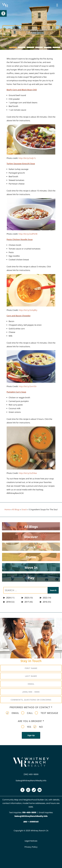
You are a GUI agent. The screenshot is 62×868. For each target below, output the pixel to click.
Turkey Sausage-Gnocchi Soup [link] (21, 164)
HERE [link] (31, 807)
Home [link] (7, 510)
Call (27, 713)
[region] (31, 25)
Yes (26, 727)
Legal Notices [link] (31, 841)
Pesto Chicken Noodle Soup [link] (20, 240)
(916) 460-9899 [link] (31, 774)
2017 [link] (27, 602)
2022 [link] (45, 598)
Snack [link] (24, 510)
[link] (3, 13)
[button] (13, 47)
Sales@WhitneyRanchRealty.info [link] (31, 781)
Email (13, 713)
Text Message (46, 713)
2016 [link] (45, 602)
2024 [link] (8, 598)
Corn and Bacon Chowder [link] (19, 316)
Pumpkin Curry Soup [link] (16, 392)
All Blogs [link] (16, 510)
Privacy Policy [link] (31, 847)
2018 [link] (8, 602)
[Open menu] (58, 5)
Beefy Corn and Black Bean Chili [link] (22, 90)
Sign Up (31, 735)
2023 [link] (27, 598)
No (38, 727)
